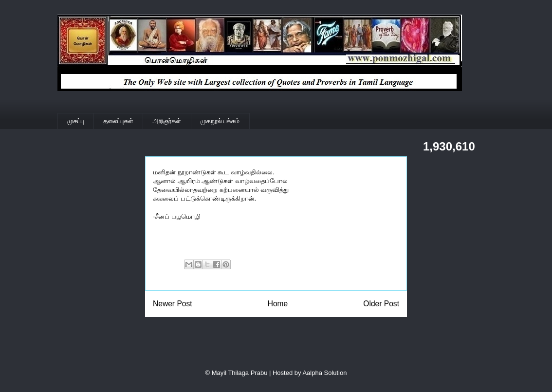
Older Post (381, 304)
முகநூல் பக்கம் (220, 121)
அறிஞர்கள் (167, 121)
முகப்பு (76, 121)
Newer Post (173, 304)
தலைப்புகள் (119, 121)
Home (278, 304)
